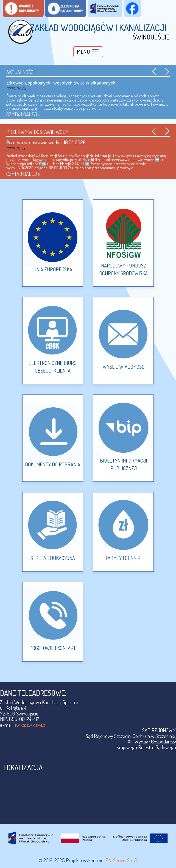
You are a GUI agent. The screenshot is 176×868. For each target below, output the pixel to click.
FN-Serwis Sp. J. (121, 860)
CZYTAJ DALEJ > (23, 114)
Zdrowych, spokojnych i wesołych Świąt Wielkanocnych (61, 82)
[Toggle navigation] (88, 52)
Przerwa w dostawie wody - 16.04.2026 (46, 142)
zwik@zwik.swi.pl (30, 725)
